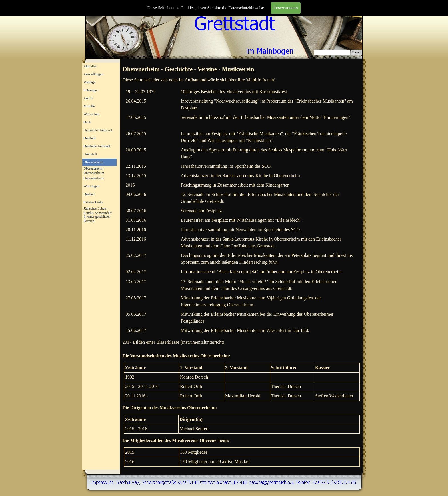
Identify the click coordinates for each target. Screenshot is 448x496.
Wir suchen (92, 114)
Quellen (89, 194)
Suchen (356, 52)
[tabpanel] (242, 69)
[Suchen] (332, 52)
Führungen (91, 90)
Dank (87, 122)
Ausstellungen (94, 74)
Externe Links (93, 202)
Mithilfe (89, 106)
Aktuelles (90, 66)
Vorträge (90, 82)
